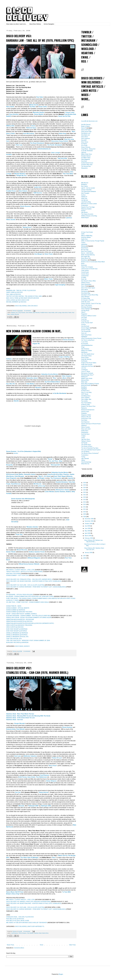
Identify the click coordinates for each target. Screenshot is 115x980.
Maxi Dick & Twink (67, 313)
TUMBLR (86, 32)
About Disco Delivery (35, 24)
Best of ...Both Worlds (87, 253)
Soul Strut (84, 161)
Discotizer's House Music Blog (90, 295)
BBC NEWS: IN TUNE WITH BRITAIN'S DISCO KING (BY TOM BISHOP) (27, 923)
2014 (85, 502)
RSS (84, 61)
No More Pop (85, 391)
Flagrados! (84, 314)
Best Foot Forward (86, 251)
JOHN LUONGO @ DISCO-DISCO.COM (18, 300)
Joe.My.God (85, 200)
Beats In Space (85, 126)
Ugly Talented (85, 459)
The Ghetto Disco (86, 445)
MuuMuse (84, 387)
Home (42, 945)
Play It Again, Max (86, 399)
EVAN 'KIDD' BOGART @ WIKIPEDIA (17, 629)
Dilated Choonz (85, 283)
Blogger (61, 974)
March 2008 (88, 536)
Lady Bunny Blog (86, 202)
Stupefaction (85, 432)
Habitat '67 (84, 197)
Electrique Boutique (87, 307)
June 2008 (88, 528)
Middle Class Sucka (87, 378)
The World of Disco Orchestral (90, 453)
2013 (85, 504)
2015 (85, 500)
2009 (85, 514)
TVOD (83, 438)
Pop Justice (84, 401)
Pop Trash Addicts (86, 403)
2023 (85, 490)
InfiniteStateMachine (87, 345)
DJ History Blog (86, 298)
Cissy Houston (22, 313)
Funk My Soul (85, 321)
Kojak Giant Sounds (87, 364)
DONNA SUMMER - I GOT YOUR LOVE (17, 575)
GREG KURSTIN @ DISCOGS (15, 627)
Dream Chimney (86, 147)
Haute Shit (84, 198)
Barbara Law (14, 313)
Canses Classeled (86, 190)
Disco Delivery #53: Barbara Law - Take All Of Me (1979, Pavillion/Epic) (40, 38)
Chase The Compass (87, 267)
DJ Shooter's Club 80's (88, 300)
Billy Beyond (85, 183)
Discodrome (85, 291)
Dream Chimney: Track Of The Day (91, 304)
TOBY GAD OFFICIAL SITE (14, 639)
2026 (85, 483)
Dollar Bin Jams (86, 302)
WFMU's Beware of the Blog (89, 216)
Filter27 (83, 312)
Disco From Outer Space (88, 288)
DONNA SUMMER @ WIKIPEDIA (16, 610)
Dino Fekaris (29, 313)
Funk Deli (84, 319)
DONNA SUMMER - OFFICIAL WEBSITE (18, 608)
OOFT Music (85, 394)
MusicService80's (86, 385)
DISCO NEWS (19, 646)
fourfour (83, 195)
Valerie (83, 460)
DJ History (84, 144)
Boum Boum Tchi (86, 258)
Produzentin (85, 205)
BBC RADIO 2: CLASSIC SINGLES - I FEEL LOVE (20, 570)
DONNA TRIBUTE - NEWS (14, 606)
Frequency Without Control (89, 316)
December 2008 (89, 519)
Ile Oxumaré (85, 344)
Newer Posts (10, 945)
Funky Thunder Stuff (87, 323)
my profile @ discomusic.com (89, 121)
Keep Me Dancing (86, 359)
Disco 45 (84, 286)
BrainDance (84, 260)
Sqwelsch (84, 425)
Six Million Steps (86, 158)
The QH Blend (85, 452)
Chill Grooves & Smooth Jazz (89, 269)
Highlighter (84, 337)
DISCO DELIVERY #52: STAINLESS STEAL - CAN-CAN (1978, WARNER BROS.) (29, 579)
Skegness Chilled (86, 415)
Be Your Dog (85, 250)
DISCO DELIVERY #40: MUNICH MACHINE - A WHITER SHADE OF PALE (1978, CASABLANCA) (34, 581)
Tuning (83, 457)
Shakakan (84, 413)
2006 (85, 558)
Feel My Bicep (85, 311)
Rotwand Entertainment (88, 410)
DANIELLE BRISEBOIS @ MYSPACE (17, 635)
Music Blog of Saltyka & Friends (90, 384)
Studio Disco (85, 431)
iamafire (16, 453)
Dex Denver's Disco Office (88, 281)
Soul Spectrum (85, 422)
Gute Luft (84, 333)
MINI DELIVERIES (91, 82)
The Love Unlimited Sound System (91, 450)
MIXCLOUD (87, 49)
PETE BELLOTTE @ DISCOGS (15, 919)
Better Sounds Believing (88, 255)
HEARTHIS (87, 53)
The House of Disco (87, 446)
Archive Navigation (49, 24)
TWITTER (86, 36)
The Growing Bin (86, 331)
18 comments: (27, 931)
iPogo (83, 347)
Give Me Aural (85, 326)
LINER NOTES (89, 90)
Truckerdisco (85, 455)
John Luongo (58, 313)
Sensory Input (85, 412)
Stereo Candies (86, 427)
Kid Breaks (84, 361)
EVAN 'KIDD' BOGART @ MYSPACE (17, 631)
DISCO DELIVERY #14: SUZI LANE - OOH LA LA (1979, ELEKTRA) (25, 585)
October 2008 (89, 524)
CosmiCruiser (85, 272)
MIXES (85, 95)
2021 (85, 495)
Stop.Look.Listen (86, 429)
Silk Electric (84, 212)
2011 (85, 509)
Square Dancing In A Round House (91, 424)
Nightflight (84, 389)
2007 (85, 556)
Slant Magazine (86, 159)
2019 (85, 497)
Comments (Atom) (19, 948)
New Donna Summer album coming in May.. (34, 331)
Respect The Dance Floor (88, 406)
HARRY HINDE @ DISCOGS (14, 292)
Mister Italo (84, 382)
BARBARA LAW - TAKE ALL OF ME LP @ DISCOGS (21, 290)
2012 (85, 507)
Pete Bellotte (30, 933)
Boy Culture (84, 186)
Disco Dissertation (86, 284)
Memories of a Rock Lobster (89, 204)
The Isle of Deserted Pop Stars (90, 448)
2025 (85, 485)
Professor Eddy (85, 405)
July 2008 (87, 526)
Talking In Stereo (86, 441)
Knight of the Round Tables (89, 363)
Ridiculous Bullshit (86, 209)
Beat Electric (85, 248)
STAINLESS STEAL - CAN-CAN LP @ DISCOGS (20, 917)
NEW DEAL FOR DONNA (13, 574)
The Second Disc (86, 166)
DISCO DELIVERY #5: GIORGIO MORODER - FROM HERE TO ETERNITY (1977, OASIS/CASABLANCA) (36, 587)
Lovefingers (84, 370)
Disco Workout (85, 297)
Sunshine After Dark (87, 165)
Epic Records (36, 313)
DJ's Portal (84, 145)
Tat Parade (84, 443)
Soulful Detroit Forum (87, 163)
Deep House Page (86, 132)
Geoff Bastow (15, 933)
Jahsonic (84, 152)
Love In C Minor (86, 371)
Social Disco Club (86, 418)
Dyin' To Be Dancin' (87, 305)
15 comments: (28, 311)
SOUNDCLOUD (89, 45)
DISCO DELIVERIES (21, 306)
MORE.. (85, 99)
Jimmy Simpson (22, 933)
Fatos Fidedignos (86, 309)
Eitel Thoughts (85, 193)
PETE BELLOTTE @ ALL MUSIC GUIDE (18, 921)
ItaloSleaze (84, 352)
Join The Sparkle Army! (88, 354)
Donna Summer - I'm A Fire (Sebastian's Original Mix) (24, 451)
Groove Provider (86, 330)
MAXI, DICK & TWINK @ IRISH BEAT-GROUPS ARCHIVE (23, 298)
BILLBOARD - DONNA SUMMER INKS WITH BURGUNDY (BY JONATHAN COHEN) (30, 596)
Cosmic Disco (85, 274)
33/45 (83, 234)
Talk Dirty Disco (86, 439)
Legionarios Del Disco (87, 366)
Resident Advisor (86, 156)
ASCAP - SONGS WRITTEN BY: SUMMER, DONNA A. (22, 614)
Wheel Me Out (85, 464)
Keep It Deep (85, 358)
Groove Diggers (86, 328)
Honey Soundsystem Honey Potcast (91, 338)
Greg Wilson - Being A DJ (88, 149)
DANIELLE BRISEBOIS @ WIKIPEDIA (17, 633)
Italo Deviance (85, 349)
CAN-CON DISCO (32, 306)
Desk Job (84, 279)
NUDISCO (27, 646)
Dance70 (84, 128)
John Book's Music (86, 356)
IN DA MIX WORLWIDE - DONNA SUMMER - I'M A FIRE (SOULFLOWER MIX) (28, 616)
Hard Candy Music (86, 335)
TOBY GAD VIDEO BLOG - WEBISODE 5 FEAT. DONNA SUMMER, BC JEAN (28, 641)
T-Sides (83, 436)
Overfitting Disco (86, 396)
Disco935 (84, 140)
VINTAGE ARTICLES (92, 86)
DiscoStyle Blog (86, 293)
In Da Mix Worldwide (87, 151)
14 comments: (27, 651)
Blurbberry (84, 185)
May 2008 (88, 531)
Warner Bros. (45, 933)
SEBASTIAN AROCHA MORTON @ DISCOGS (19, 621)
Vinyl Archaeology (86, 462)
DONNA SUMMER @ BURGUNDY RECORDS (19, 612)
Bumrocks (84, 265)
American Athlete (86, 237)
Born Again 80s (85, 257)
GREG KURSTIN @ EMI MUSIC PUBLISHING (19, 625)
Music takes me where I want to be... (16, 24)
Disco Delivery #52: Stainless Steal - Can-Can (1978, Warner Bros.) (37, 670)
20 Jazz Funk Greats (87, 232)
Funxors (83, 324)
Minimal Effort (85, 380)
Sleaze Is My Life (86, 417)
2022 (85, 492)
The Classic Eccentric (87, 214)
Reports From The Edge (88, 207)
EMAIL (85, 57)
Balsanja (84, 246)
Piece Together (85, 398)
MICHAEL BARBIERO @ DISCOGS (16, 302)
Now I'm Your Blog (86, 392)
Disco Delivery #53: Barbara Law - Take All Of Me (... (94, 541)
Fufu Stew (84, 317)
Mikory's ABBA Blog (87, 236)
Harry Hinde (51, 313)
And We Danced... (86, 125)
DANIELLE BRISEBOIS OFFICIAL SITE (17, 637)
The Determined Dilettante (89, 191)
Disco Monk (84, 290)
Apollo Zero (84, 239)
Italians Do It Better (87, 351)
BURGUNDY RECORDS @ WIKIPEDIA (17, 642)
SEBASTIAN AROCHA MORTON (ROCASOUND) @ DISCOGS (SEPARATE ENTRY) (30, 623)
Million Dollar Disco (87, 154)
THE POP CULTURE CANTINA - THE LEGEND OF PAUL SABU (24, 296)
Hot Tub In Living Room (88, 340)
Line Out (84, 368)
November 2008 (89, 521)
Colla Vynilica (85, 270)
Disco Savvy (85, 142)
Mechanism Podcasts (87, 373)
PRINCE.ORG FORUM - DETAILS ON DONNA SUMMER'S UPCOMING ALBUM (29, 617)
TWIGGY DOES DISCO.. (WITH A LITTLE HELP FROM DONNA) (24, 572)
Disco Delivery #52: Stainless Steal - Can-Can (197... (94, 549)
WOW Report (85, 218)
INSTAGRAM (88, 40)
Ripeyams (84, 408)
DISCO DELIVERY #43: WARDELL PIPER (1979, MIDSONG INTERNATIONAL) (28, 902)
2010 (85, 512)
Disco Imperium (86, 138)
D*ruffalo (84, 277)
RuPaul (83, 211)
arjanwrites (84, 244)
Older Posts (72, 945)
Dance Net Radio (86, 130)
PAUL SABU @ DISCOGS (14, 294)
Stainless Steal (38, 933)
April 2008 (88, 533)
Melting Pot (84, 377)
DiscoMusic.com (86, 133)
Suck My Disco (85, 434)
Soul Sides (84, 420)
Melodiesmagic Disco (87, 375)
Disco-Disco (85, 137)
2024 (85, 488)
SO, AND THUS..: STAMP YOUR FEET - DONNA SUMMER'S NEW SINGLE (27, 602)
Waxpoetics (84, 168)
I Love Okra (84, 342)
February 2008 (89, 538)
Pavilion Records (15, 314)
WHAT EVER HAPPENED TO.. (36, 926)
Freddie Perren (44, 313)
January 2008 (89, 553)
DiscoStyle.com (86, 135)
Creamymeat (85, 276)
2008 (85, 517)
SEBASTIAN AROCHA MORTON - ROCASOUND (20, 619)
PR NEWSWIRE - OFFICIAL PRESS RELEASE (19, 595)
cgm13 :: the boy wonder (88, 188)
